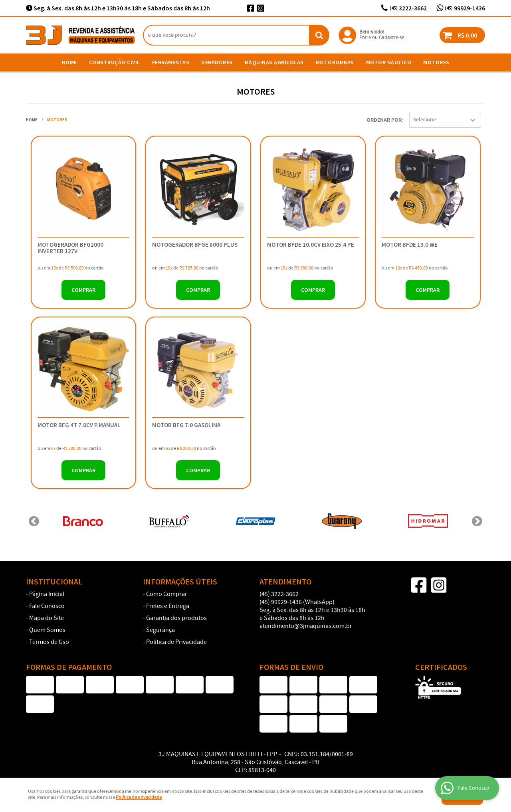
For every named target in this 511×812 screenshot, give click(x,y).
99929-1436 (465, 8)
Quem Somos (47, 630)
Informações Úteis (180, 582)
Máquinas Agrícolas (274, 62)
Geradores (217, 62)
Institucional (54, 582)
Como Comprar (167, 594)
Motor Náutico (389, 62)
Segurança (160, 630)
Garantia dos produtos (176, 618)
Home (69, 62)
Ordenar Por (384, 120)
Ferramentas (171, 62)
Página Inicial (47, 594)
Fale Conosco (47, 606)
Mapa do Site (47, 618)
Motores (436, 62)
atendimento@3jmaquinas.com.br (306, 626)
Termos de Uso (49, 642)
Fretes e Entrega (168, 606)
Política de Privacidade (176, 642)
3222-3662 (408, 8)
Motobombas (335, 62)
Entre (365, 38)
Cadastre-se (391, 38)
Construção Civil (115, 62)
